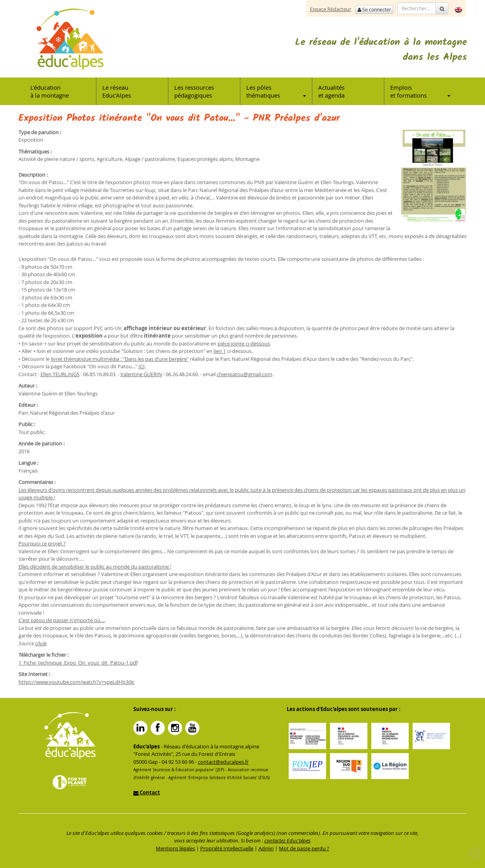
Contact (147, 792)
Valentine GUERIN (141, 374)
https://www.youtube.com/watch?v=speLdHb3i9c (77, 682)
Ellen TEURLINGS (60, 374)
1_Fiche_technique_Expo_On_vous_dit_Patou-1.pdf (78, 663)
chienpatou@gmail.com (244, 374)
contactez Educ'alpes (288, 840)
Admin (266, 848)
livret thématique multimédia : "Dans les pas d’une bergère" (120, 359)
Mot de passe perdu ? (304, 848)
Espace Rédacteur (331, 9)
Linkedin (140, 728)
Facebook (158, 728)
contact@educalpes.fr (223, 762)
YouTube (192, 728)
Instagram (175, 728)
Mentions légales (175, 848)
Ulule (41, 643)
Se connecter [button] (374, 9)
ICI (142, 366)
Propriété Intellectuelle (227, 848)
